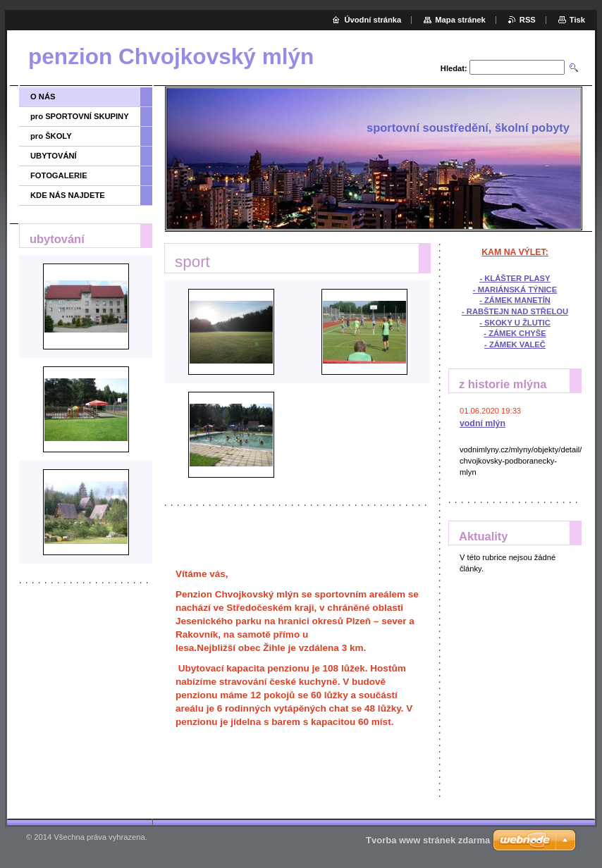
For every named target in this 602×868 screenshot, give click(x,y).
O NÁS (43, 97)
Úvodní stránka (373, 20)
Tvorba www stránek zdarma (428, 840)
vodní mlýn (483, 423)
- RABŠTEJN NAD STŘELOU (515, 311)
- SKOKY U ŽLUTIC (515, 323)
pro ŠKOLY (51, 136)
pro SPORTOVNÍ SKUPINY (80, 116)
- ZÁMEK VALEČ (515, 345)
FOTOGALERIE (59, 175)
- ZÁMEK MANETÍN (515, 300)
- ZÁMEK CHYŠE (515, 333)
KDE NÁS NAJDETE (68, 195)
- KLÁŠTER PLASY (515, 278)
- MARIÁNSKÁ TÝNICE (515, 290)
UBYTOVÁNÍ (54, 156)
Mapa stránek (460, 20)
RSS (528, 20)
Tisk (577, 20)
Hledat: (454, 68)
